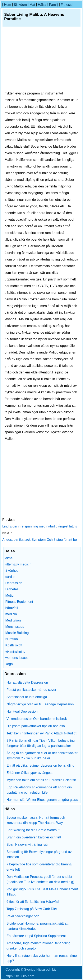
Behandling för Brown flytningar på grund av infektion (39, 854)
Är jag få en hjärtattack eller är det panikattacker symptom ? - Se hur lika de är (42, 756)
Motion (10, 595)
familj (54, 5)
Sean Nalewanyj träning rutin (28, 845)
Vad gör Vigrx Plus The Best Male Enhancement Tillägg (42, 892)
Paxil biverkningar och (23, 916)
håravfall (11, 608)
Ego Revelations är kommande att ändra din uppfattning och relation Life (39, 790)
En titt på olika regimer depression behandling (40, 765)
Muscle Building (17, 633)
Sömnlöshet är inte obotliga (27, 697)
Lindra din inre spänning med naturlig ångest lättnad (41, 526)
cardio (10, 577)
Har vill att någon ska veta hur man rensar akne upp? (42, 958)
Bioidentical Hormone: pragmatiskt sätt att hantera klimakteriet (37, 926)
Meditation (13, 620)
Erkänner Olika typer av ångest (29, 773)
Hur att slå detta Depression (27, 682)
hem (8, 5)
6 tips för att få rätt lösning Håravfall (33, 902)
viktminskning (15, 651)
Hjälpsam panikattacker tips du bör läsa (36, 726)
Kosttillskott (14, 645)
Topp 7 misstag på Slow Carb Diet (32, 909)
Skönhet (11, 571)
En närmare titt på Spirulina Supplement (36, 936)
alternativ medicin (18, 564)
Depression (14, 583)
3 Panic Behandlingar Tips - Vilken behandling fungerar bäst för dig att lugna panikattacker (41, 743)
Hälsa (42, 5)
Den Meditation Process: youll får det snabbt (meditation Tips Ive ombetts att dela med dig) (40, 879)
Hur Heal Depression (22, 711)
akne (9, 558)
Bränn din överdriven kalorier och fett (34, 837)
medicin (11, 614)
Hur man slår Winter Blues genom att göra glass (42, 800)
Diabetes (12, 589)
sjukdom (20, 5)
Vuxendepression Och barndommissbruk (37, 719)
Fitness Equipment (19, 602)
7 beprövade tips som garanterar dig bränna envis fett (39, 867)
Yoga (9, 664)
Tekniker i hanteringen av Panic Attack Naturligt (41, 733)
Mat (32, 5)
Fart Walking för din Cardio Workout (33, 830)
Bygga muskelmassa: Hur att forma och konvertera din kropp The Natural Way (36, 820)
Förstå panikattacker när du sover (31, 690)
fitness (66, 5)
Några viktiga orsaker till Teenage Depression (40, 704)
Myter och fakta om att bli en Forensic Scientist (41, 780)
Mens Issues (15, 627)
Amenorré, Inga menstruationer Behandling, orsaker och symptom (39, 946)
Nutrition (11, 639)
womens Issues (17, 658)
